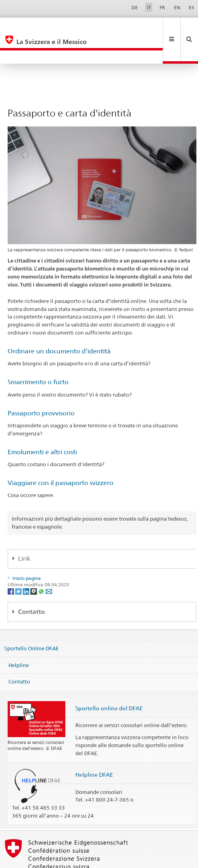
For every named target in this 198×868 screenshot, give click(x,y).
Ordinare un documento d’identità (59, 324)
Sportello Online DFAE (31, 621)
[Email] (49, 564)
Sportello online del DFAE (109, 681)
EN (177, 7)
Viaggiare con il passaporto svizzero (61, 456)
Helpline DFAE (94, 748)
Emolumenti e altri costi (42, 425)
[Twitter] (19, 564)
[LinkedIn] (27, 564)
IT (149, 7)
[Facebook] (11, 564)
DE (135, 7)
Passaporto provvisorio (41, 386)
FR (162, 7)
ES (191, 7)
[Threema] (34, 564)
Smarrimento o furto (38, 355)
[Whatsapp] (42, 564)
